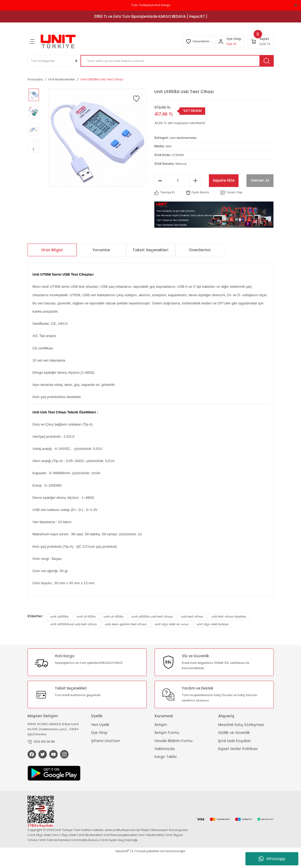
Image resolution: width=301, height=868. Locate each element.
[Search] (177, 61)
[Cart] (261, 42)
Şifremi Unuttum (105, 753)
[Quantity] (178, 193)
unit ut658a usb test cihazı (152, 629)
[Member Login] (221, 42)
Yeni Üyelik (100, 737)
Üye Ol (231, 44)
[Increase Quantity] (195, 193)
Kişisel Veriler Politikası (238, 761)
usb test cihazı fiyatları (229, 629)
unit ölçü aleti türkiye (213, 637)
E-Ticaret (139, 864)
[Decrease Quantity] (160, 193)
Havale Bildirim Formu (174, 753)
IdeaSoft (122, 864)
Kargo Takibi (166, 769)
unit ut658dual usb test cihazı (74, 637)
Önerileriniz (200, 263)
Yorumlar (101, 263)
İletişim (161, 737)
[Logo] (58, 42)
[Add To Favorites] (136, 99)
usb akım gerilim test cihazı (126, 637)
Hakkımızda (165, 761)
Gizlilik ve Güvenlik (234, 745)
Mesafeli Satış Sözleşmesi (241, 737)
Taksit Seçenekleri (150, 263)
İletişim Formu (167, 745)
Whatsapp (272, 859)
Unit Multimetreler (184, 138)
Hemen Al (241, 193)
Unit (169, 146)
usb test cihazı (192, 629)
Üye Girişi (99, 745)
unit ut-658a (113, 629)
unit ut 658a (86, 629)
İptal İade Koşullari (234, 753)
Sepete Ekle (241, 180)
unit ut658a (59, 629)
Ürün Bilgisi (52, 263)
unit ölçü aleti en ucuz (172, 637)
